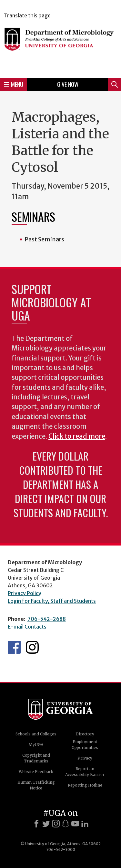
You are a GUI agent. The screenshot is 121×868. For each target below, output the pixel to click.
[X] (46, 824)
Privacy (85, 758)
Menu (14, 84)
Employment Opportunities (85, 745)
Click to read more (77, 436)
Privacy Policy (25, 593)
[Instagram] (56, 824)
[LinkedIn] (85, 824)
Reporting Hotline (85, 785)
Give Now (68, 84)
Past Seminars (44, 239)
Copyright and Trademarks (36, 758)
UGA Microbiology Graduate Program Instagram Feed (32, 647)
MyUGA (36, 745)
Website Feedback (36, 772)
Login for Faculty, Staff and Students (52, 601)
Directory (85, 734)
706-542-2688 (47, 619)
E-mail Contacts (27, 627)
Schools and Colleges (36, 734)
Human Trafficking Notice (36, 785)
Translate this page (27, 15)
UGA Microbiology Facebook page (14, 647)
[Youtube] (75, 824)
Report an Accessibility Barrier (85, 772)
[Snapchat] (66, 824)
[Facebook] (36, 824)
